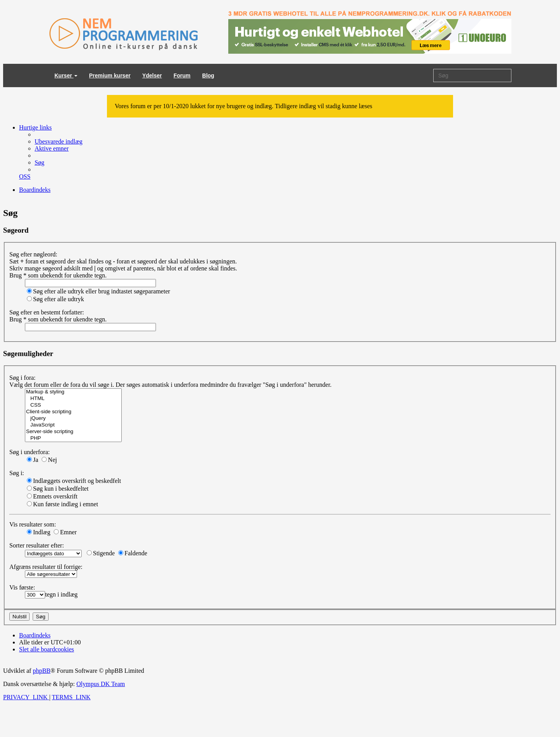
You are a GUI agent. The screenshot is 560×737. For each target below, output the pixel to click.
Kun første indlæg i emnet (62, 504)
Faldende (133, 553)
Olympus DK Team (101, 684)
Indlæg (38, 532)
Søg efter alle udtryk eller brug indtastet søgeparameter (98, 291)
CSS (73, 405)
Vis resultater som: (33, 524)
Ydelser (152, 75)
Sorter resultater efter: (37, 545)
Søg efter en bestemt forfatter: (47, 312)
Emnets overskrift (52, 496)
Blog (208, 75)
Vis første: (22, 587)
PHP (73, 438)
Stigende (101, 553)
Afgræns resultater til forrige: (46, 567)
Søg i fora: (23, 378)
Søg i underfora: (30, 452)
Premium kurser (110, 75)
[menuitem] (59, 141)
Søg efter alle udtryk (55, 299)
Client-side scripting (73, 412)
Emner (65, 532)
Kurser (66, 75)
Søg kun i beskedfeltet (58, 489)
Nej (49, 460)
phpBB (41, 671)
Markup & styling (73, 392)
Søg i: (17, 473)
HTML (73, 399)
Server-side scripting (73, 432)
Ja (32, 460)
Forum (182, 75)
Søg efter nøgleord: (33, 254)
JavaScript (73, 425)
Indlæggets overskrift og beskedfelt (74, 481)
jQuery (73, 419)
